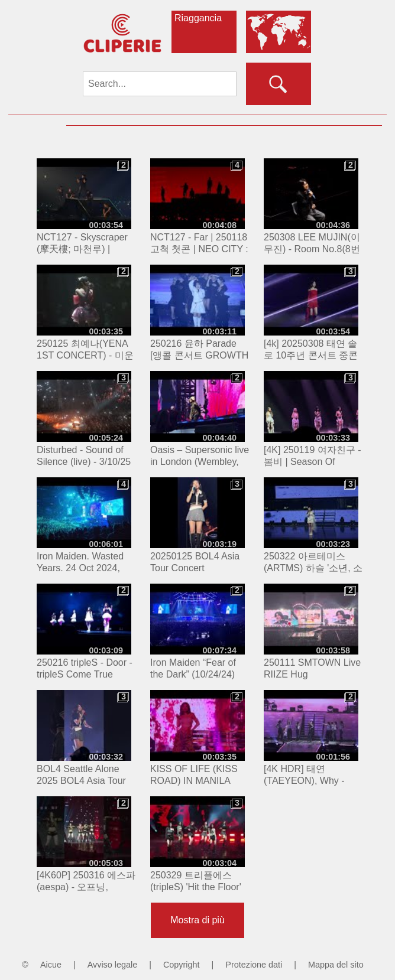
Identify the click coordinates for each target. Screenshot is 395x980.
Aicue (51, 965)
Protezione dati (254, 965)
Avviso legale (113, 965)
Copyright (182, 965)
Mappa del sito (336, 965)
